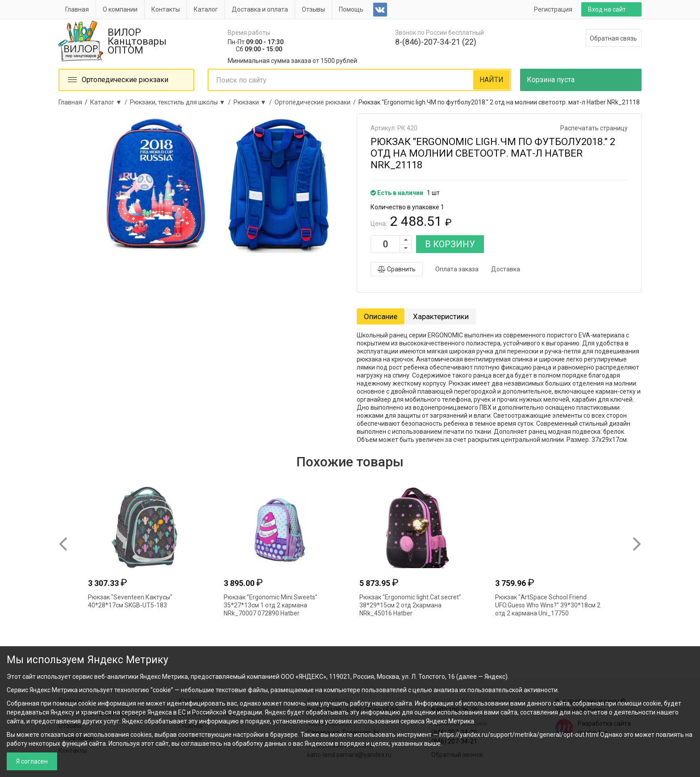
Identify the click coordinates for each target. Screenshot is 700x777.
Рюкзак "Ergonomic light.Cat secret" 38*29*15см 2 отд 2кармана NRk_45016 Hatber (410, 605)
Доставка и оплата (260, 9)
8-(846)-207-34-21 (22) (436, 42)
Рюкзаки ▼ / (254, 102)
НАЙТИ (492, 80)
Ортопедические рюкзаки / (317, 102)
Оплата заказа (457, 269)
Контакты (166, 9)
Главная (77, 9)
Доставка (506, 269)
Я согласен (32, 761)
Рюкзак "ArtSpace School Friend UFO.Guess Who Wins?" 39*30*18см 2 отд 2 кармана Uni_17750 (548, 605)
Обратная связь (613, 38)
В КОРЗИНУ (450, 244)
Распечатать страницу (594, 128)
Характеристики (441, 316)
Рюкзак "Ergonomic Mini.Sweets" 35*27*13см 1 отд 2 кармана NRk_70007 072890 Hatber (271, 605)
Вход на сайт (607, 9)
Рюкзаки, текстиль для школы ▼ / (182, 102)
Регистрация (553, 9)
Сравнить (397, 269)
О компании (120, 9)
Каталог (206, 9)
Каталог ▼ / (110, 102)
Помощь (351, 9)
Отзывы (313, 9)
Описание (381, 316)
